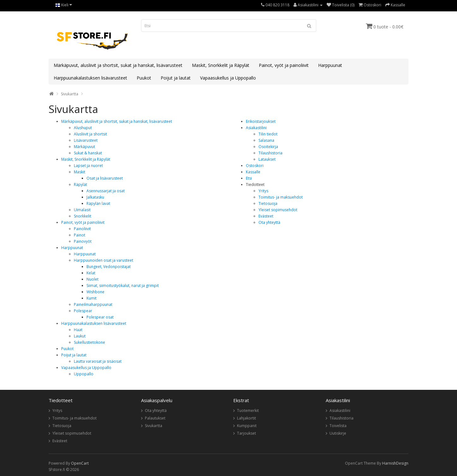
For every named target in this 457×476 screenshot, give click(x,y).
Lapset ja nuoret (88, 166)
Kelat (91, 273)
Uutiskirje (338, 433)
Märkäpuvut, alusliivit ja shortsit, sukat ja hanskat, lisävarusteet (118, 65)
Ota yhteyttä (269, 222)
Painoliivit (82, 229)
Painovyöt (83, 241)
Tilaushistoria (270, 153)
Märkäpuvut (84, 147)
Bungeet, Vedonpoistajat (109, 267)
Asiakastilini (256, 128)
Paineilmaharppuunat (93, 304)
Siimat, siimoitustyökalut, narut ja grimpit (123, 286)
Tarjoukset (246, 433)
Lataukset (267, 159)
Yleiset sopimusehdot (278, 210)
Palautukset (155, 418)
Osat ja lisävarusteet (105, 178)
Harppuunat (330, 65)
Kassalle (253, 172)
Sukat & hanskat (88, 153)
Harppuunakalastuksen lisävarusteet (90, 78)
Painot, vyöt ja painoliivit (284, 65)
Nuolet (92, 279)
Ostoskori (255, 166)
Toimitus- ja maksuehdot (281, 197)
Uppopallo (84, 374)
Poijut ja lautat (176, 78)
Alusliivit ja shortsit (90, 134)
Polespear (83, 311)
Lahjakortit (246, 418)
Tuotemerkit (248, 411)
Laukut (80, 336)
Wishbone (95, 292)
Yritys (263, 191)
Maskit (80, 172)
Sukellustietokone (89, 342)
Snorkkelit (83, 216)
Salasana (266, 140)
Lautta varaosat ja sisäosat (98, 361)
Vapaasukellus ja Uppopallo (228, 78)
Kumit (92, 298)
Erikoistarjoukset (261, 121)
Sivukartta (70, 94)
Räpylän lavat (98, 203)
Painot (80, 235)
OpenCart (80, 463)
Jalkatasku (95, 197)
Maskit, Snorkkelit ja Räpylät (221, 65)
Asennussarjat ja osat (106, 191)
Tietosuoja (268, 203)
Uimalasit (82, 210)
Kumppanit (247, 426)
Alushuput (83, 128)
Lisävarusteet (86, 140)
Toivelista (338, 426)
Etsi (249, 178)
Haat (78, 330)
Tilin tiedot (268, 134)
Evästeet (266, 216)
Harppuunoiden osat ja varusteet (104, 260)
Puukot (144, 78)
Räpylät (80, 184)
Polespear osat (100, 317)
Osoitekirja (268, 147)
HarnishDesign (395, 463)
